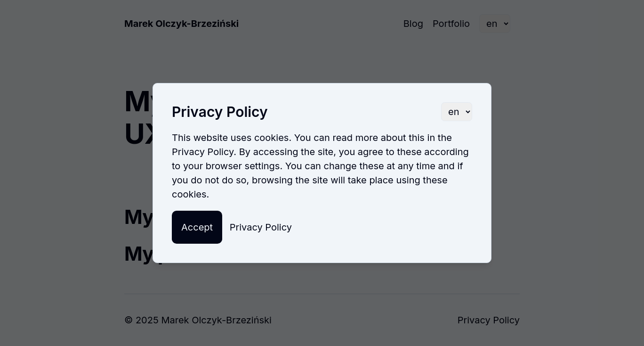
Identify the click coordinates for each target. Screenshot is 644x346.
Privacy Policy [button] (261, 227)
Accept (197, 227)
